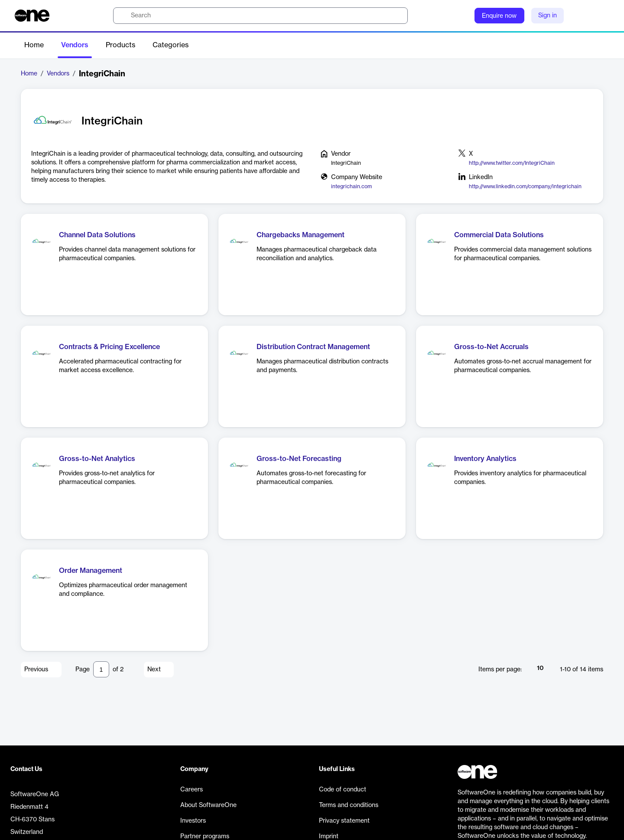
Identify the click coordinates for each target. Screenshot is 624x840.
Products (120, 45)
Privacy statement (344, 821)
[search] (260, 16)
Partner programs (205, 837)
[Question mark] (462, 16)
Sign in (548, 16)
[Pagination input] (101, 669)
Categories (171, 45)
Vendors (75, 45)
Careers (192, 790)
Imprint (329, 837)
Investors (193, 821)
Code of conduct (343, 790)
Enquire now (499, 16)
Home (34, 45)
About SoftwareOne (208, 805)
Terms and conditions (349, 805)
